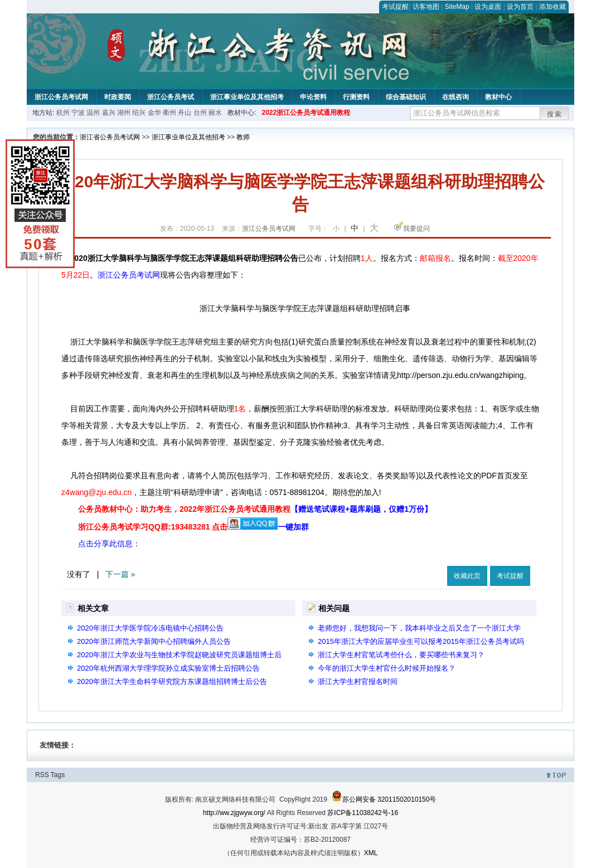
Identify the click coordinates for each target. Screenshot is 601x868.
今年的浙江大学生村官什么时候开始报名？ (387, 668)
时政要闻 (118, 97)
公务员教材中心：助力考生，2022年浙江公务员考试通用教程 (255, 509)
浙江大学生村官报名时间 (358, 682)
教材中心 (498, 97)
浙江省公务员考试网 (110, 137)
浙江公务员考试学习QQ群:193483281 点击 (153, 527)
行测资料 (356, 97)
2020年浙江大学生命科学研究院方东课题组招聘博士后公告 (172, 682)
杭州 (63, 113)
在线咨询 (455, 97)
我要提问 (416, 229)
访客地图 (426, 7)
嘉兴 (109, 113)
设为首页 (520, 7)
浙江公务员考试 (171, 97)
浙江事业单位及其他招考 (247, 97)
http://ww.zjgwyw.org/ (234, 813)
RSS (42, 775)
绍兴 (139, 113)
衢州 (169, 113)
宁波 (78, 113)
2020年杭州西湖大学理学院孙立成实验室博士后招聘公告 (168, 668)
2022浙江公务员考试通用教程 (306, 113)
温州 (93, 113)
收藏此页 (467, 576)
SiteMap (457, 7)
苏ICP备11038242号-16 (363, 813)
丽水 (215, 113)
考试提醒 (395, 7)
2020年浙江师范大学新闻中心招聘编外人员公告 (154, 641)
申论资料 (313, 97)
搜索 (555, 114)
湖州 (124, 113)
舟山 (185, 113)
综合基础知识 (406, 97)
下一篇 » (120, 574)
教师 (243, 137)
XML (371, 853)
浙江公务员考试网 (61, 97)
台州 (200, 113)
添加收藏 (552, 7)
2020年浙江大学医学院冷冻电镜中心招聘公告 (150, 628)
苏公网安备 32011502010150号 (384, 799)
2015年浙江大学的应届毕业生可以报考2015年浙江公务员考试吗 (421, 641)
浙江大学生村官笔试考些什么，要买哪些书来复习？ (401, 655)
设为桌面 (488, 7)
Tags (58, 775)
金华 (154, 113)
